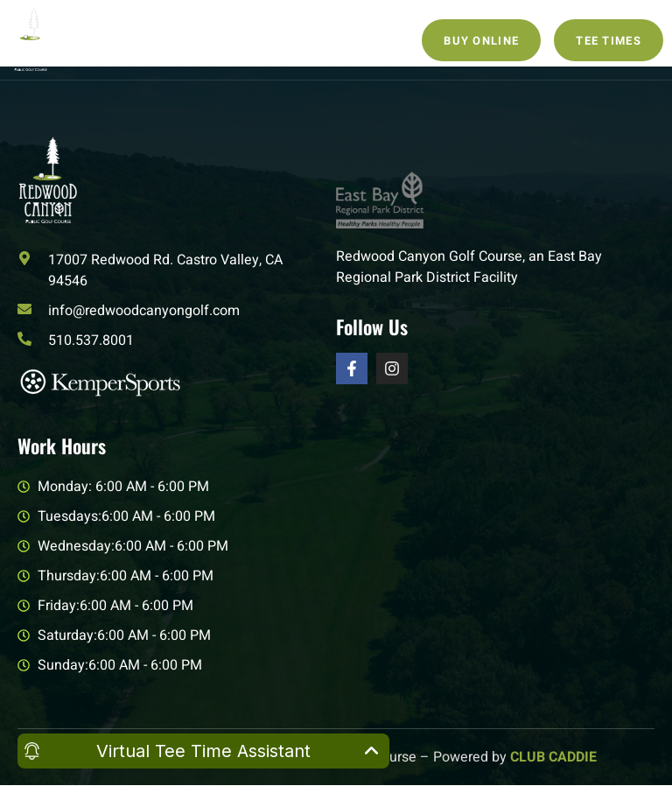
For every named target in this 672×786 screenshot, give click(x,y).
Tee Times (609, 41)
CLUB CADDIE (553, 757)
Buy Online (481, 41)
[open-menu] (237, 40)
